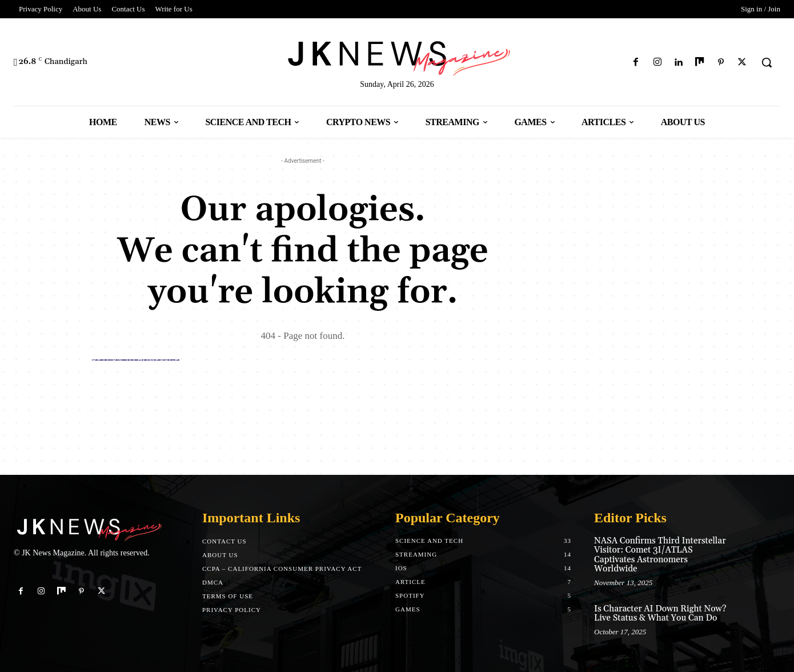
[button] (767, 62)
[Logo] (397, 56)
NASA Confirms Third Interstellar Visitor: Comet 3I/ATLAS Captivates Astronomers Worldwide (660, 555)
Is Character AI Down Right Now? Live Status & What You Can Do (660, 614)
